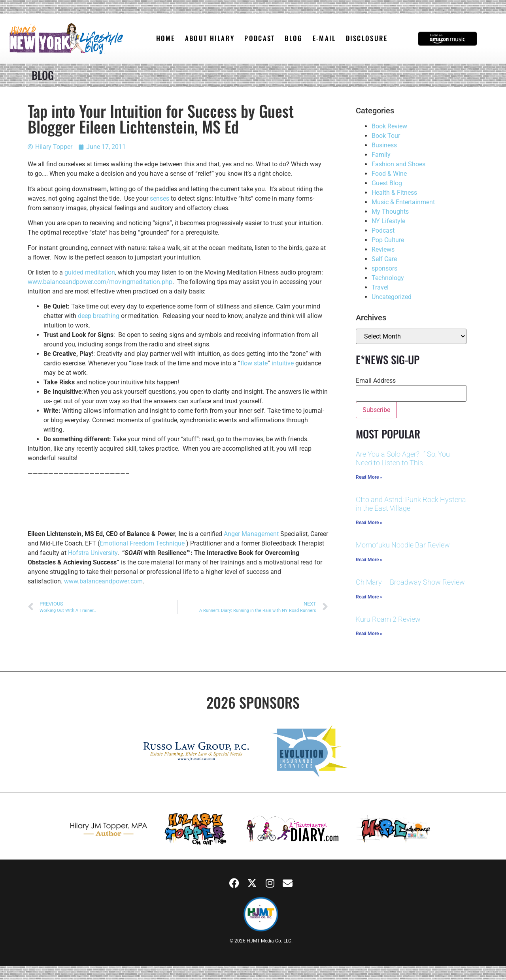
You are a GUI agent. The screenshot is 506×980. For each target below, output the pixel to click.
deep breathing (99, 316)
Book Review (389, 126)
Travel (380, 287)
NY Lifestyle (388, 221)
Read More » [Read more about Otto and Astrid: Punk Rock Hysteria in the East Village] (369, 523)
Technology (388, 278)
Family (381, 155)
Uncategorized (392, 297)
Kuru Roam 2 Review (388, 619)
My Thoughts (390, 212)
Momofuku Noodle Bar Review (403, 545)
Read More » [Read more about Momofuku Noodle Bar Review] (369, 560)
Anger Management (251, 534)
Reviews (383, 249)
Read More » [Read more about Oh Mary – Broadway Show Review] (369, 597)
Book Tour (386, 136)
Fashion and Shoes (398, 164)
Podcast (383, 230)
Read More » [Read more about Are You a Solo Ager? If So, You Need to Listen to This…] (369, 477)
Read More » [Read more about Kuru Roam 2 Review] (369, 634)
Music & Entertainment (403, 202)
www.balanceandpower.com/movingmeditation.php (100, 282)
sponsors (384, 268)
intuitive (283, 363)
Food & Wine (389, 174)
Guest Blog (387, 183)
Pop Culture (388, 240)
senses (160, 198)
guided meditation (90, 272)
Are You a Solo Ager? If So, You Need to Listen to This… (403, 458)
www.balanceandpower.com (103, 581)
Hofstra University (93, 553)
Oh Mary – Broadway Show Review (410, 582)
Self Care (384, 259)
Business (384, 145)
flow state (254, 363)
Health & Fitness (394, 193)
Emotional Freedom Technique (142, 543)
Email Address (376, 381)
